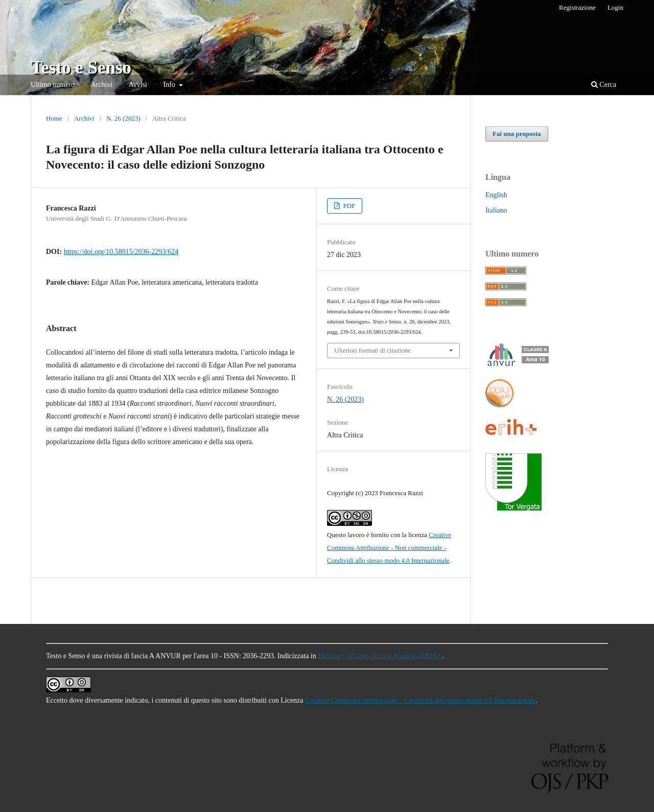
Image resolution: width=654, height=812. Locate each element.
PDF (348, 206)
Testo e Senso (81, 68)
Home (54, 118)
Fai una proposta (517, 134)
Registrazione (577, 7)
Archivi (101, 85)
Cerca (604, 85)
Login (615, 7)
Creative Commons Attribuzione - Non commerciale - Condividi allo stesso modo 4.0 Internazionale (389, 548)
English (496, 195)
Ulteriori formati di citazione (372, 350)
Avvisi (138, 85)
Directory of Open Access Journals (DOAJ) (380, 656)
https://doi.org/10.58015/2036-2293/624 (121, 252)
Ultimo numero (53, 85)
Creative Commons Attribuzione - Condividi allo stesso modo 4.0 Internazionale (420, 700)
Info (170, 85)
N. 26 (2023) (123, 118)
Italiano (496, 210)
